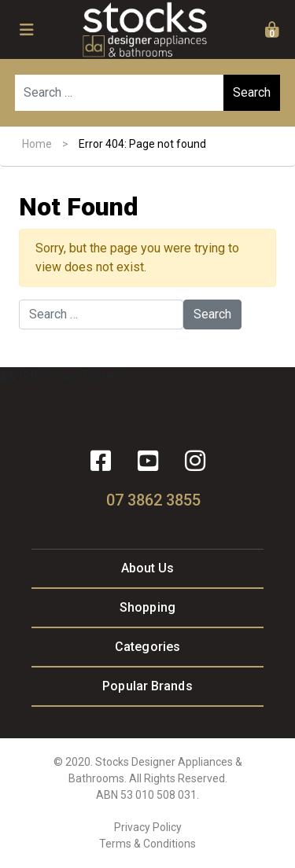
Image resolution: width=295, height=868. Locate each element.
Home (37, 144)
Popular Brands (147, 686)
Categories (147, 647)
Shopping (147, 607)
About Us (148, 568)
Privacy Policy (148, 827)
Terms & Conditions (147, 844)
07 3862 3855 (153, 500)
